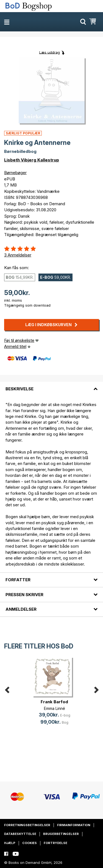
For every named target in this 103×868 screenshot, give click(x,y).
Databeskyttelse (20, 834)
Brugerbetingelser (61, 834)
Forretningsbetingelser (27, 825)
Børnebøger (15, 173)
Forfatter (18, 580)
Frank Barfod (54, 702)
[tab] (51, 386)
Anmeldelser (21, 609)
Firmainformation (74, 825)
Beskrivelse (20, 389)
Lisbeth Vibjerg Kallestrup (32, 160)
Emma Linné (55, 708)
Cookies (30, 843)
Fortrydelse (55, 843)
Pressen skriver (24, 595)
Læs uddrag (50, 52)
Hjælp (10, 843)
